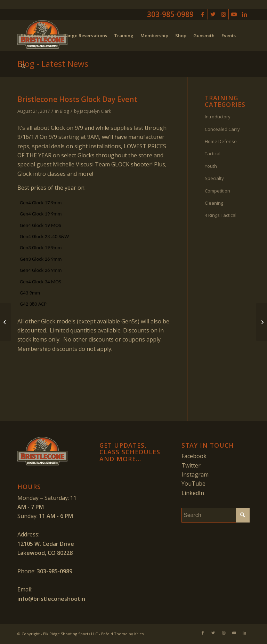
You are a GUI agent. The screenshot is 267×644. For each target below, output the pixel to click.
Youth (211, 166)
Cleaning (214, 203)
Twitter (191, 465)
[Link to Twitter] (213, 14)
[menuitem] (39, 36)
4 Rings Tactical (221, 215)
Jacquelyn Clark (96, 111)
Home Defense (221, 141)
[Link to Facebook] (203, 14)
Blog (64, 111)
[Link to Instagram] (223, 14)
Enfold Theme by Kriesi (123, 634)
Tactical (213, 154)
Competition (217, 191)
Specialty (214, 178)
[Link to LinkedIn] (244, 14)
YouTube (193, 484)
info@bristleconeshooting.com (59, 599)
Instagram (195, 474)
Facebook (194, 456)
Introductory (218, 117)
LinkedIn (193, 493)
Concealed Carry (222, 129)
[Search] (23, 66)
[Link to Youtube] (234, 14)
